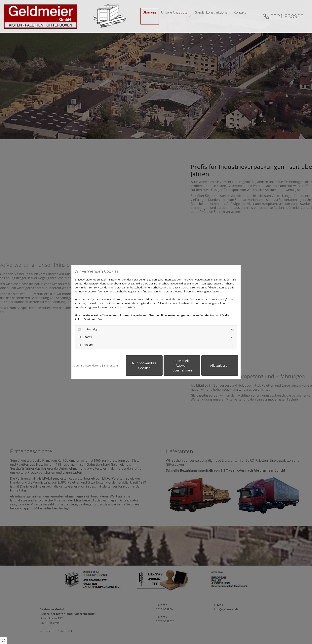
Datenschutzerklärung (87, 365)
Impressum (111, 365)
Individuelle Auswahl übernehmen (182, 365)
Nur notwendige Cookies (144, 365)
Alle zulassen (220, 365)
